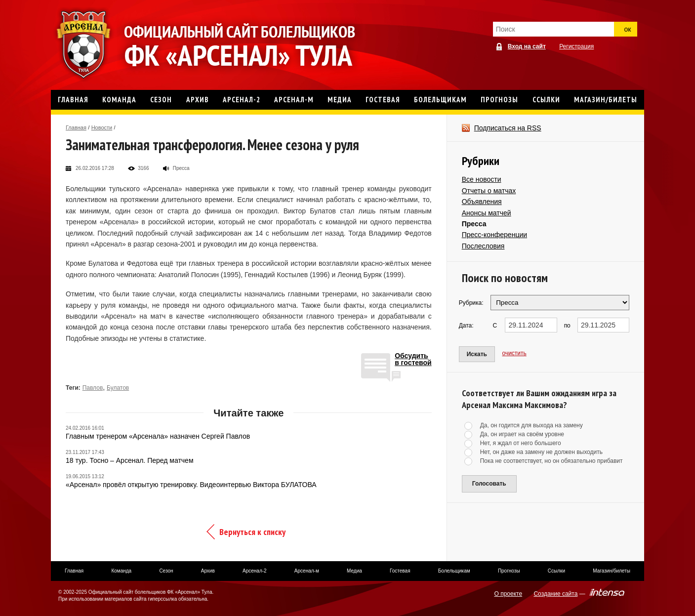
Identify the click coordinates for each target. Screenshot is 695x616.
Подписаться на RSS (508, 128)
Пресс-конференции (494, 235)
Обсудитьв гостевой (413, 359)
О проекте (509, 594)
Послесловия (483, 246)
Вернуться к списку (252, 532)
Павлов (93, 388)
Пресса (474, 224)
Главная (76, 127)
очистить (514, 353)
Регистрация (576, 46)
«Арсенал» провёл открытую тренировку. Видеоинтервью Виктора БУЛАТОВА (191, 485)
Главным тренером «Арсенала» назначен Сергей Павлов (158, 436)
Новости (102, 127)
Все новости (482, 179)
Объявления (482, 202)
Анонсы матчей (487, 213)
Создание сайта (555, 594)
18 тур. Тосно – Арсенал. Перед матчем (130, 460)
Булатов (118, 388)
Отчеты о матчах (489, 191)
